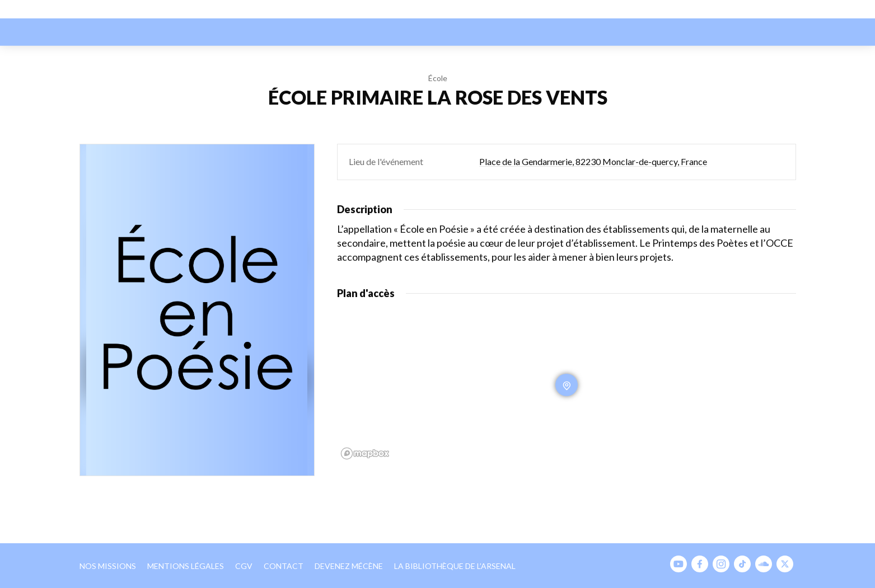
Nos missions (108, 566)
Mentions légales (186, 566)
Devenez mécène (349, 566)
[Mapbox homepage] (365, 453)
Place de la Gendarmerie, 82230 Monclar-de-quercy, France (593, 161)
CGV (244, 566)
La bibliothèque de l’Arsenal (455, 566)
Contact (284, 566)
